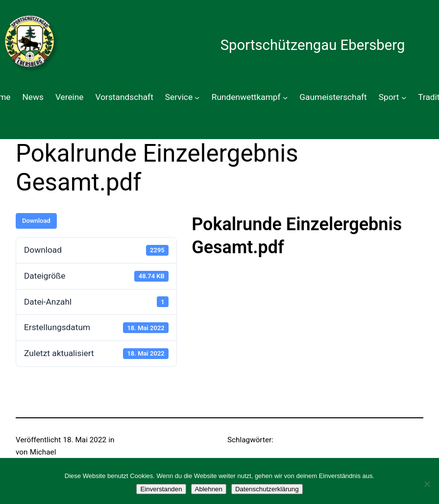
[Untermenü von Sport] (404, 97)
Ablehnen (209, 489)
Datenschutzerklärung (267, 489)
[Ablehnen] (427, 484)
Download (36, 221)
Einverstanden (161, 489)
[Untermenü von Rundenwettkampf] (285, 97)
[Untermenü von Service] (197, 97)
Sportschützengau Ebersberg (313, 45)
